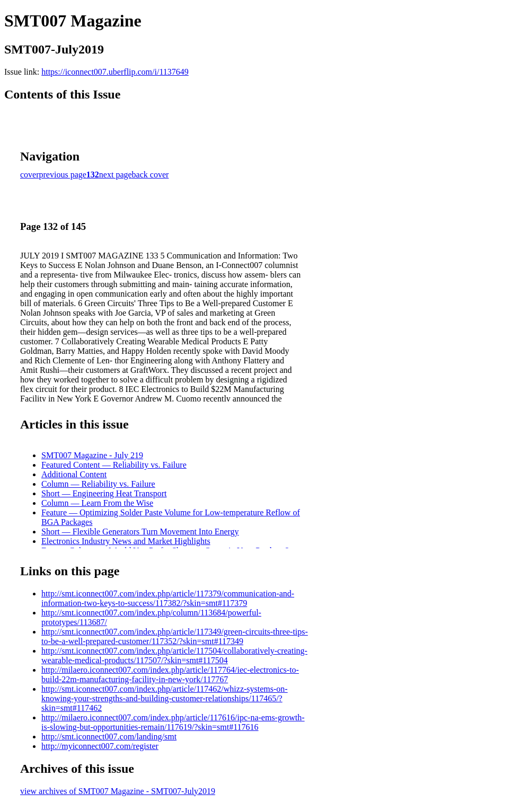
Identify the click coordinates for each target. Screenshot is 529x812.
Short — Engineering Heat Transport (104, 493)
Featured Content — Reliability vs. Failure (114, 465)
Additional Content (74, 474)
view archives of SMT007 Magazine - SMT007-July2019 (118, 791)
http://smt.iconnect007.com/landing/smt (109, 737)
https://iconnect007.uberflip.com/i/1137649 (115, 72)
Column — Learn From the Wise (97, 503)
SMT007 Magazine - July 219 (92, 455)
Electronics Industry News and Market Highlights (126, 541)
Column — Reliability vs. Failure (98, 484)
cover (30, 175)
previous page (63, 175)
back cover (151, 175)
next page (116, 175)
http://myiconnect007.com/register (100, 746)
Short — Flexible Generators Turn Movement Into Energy (140, 532)
